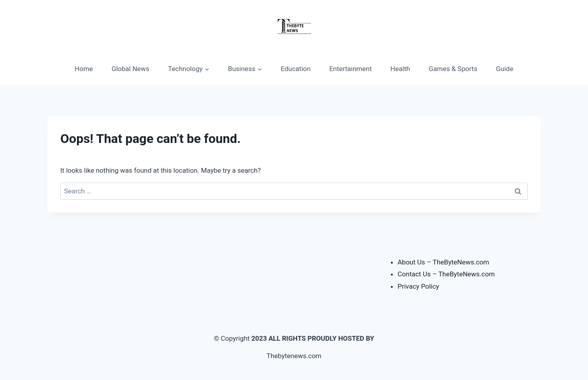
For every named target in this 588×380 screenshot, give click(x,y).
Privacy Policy (418, 286)
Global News (130, 69)
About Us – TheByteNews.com (443, 262)
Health (400, 69)
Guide (505, 69)
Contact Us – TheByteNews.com (446, 274)
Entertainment (351, 69)
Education (296, 69)
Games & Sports (453, 69)
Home (84, 69)
